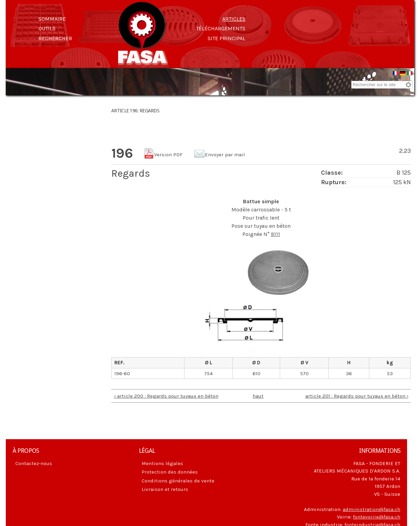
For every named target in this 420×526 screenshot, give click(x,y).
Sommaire (52, 19)
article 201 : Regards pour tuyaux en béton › (357, 396)
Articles (234, 19)
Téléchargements (221, 28)
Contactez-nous (34, 463)
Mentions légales (162, 463)
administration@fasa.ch (371, 509)
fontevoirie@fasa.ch (377, 517)
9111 (276, 234)
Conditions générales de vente (178, 481)
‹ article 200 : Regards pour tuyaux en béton (166, 396)
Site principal (227, 38)
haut (258, 396)
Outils (47, 28)
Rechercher (55, 38)
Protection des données (170, 472)
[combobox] (382, 85)
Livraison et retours (165, 489)
